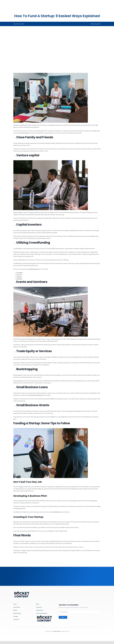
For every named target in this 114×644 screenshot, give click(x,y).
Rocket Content (57, 631)
